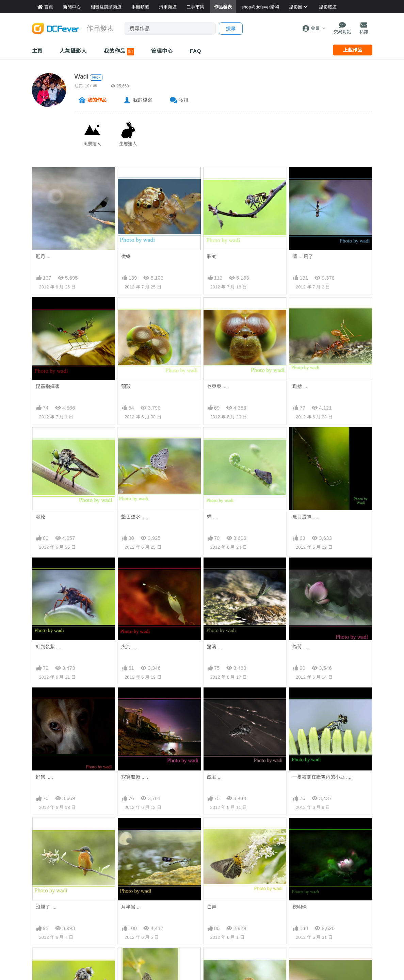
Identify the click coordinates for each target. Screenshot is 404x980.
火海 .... (129, 647)
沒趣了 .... (46, 907)
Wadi (81, 77)
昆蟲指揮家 (48, 386)
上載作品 (353, 50)
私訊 (183, 100)
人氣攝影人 (73, 51)
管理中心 (162, 51)
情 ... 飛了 (303, 256)
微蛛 (126, 256)
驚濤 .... (215, 647)
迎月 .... (44, 256)
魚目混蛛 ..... (306, 517)
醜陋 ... (214, 777)
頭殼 (126, 386)
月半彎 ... (131, 907)
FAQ (196, 51)
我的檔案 (143, 100)
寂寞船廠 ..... (135, 777)
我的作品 (119, 52)
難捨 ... (300, 386)
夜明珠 (300, 907)
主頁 (37, 51)
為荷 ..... (301, 647)
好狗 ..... (44, 777)
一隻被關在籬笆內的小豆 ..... (322, 777)
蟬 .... (213, 517)
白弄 (212, 907)
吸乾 (41, 517)
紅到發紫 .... (49, 647)
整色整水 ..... (135, 517)
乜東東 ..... (218, 386)
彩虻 (212, 256)
